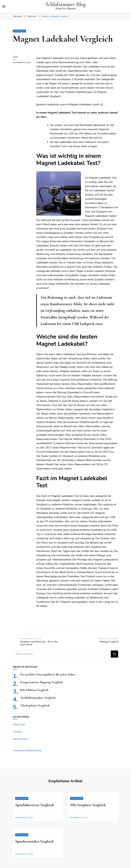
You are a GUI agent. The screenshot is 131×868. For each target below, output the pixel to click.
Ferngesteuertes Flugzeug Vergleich (41, 682)
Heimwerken (21, 739)
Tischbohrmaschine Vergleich (38, 698)
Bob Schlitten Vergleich (34, 690)
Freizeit (17, 732)
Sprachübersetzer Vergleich (34, 805)
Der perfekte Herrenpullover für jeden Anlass (48, 675)
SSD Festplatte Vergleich (88, 805)
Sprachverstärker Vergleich (34, 841)
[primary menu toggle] (4, 6)
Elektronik (19, 31)
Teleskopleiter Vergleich (35, 706)
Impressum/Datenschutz (27, 750)
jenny (16, 57)
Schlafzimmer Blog (66, 4)
